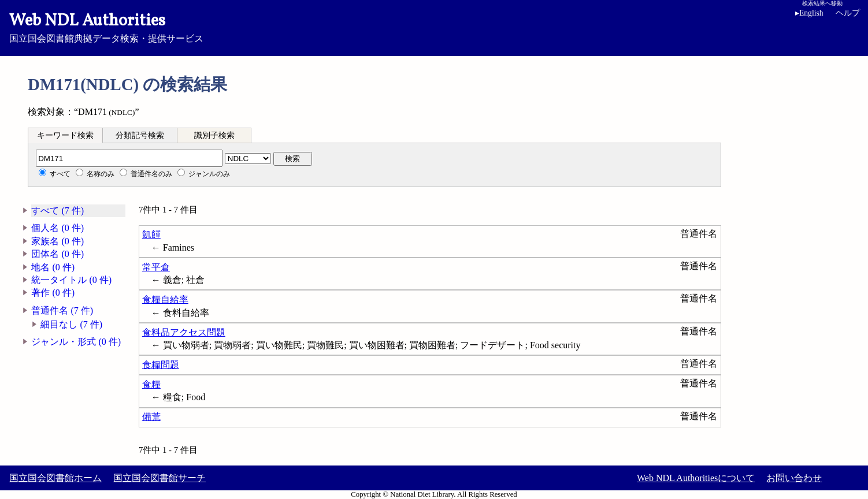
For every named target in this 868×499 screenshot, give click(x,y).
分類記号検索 (140, 135)
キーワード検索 (65, 135)
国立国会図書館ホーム (55, 478)
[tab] (65, 135)
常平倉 (156, 267)
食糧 (151, 384)
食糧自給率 (165, 299)
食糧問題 (161, 365)
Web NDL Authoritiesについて (696, 478)
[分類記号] (129, 158)
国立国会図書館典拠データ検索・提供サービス (434, 27)
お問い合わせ (794, 478)
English (809, 13)
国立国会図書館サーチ (159, 478)
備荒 (151, 417)
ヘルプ (848, 13)
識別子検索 (214, 135)
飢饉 (151, 234)
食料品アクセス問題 (184, 332)
